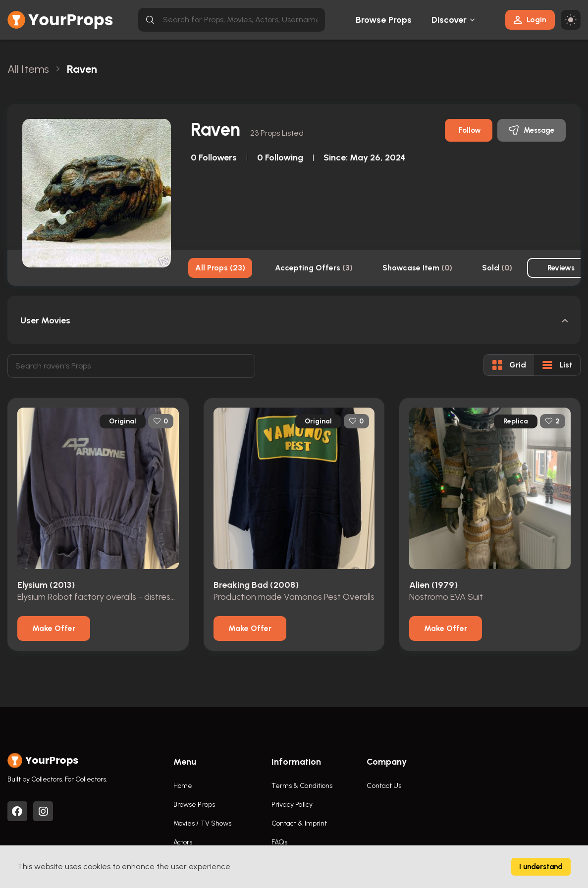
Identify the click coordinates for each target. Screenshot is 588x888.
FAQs (279, 842)
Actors (183, 842)
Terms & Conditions (302, 786)
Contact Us (384, 786)
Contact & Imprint (299, 823)
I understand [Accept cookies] (541, 867)
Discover (449, 20)
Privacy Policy (292, 805)
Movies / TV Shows (203, 823)
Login (530, 20)
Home (183, 786)
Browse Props (384, 20)
